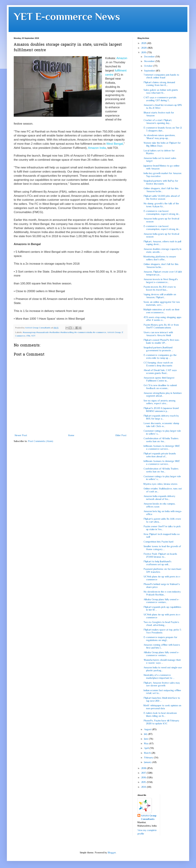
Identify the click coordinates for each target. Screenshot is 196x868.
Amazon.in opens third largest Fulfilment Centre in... (159, 379)
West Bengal (115, 144)
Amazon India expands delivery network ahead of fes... (159, 498)
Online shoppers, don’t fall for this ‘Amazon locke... (161, 190)
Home (71, 435)
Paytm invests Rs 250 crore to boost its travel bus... (160, 288)
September (150, 71)
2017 (144, 773)
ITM (28, 336)
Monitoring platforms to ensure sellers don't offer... (160, 258)
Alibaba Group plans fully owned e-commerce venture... (161, 601)
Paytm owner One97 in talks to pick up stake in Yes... (162, 528)
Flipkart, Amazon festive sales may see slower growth (162, 684)
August (148, 729)
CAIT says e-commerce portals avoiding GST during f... (160, 99)
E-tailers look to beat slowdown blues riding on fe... (160, 714)
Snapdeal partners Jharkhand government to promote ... (158, 349)
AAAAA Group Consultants (149, 817)
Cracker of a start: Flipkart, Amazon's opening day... (158, 122)
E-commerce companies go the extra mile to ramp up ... (160, 356)
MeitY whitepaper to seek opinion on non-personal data (162, 707)
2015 (144, 782)
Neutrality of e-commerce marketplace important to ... (159, 676)
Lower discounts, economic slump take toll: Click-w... (161, 425)
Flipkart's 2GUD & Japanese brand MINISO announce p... (161, 410)
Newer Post (21, 435)
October (149, 66)
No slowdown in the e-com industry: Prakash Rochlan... (162, 593)
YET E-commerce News (67, 16)
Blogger (112, 853)
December (150, 57)
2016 (144, 777)
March (148, 753)
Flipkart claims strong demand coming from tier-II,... (159, 84)
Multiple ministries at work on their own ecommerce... (162, 311)
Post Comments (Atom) (41, 441)
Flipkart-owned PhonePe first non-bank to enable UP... (162, 341)
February (149, 758)
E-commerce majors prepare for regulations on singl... (160, 639)
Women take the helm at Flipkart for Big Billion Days (162, 144)
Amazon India (97, 148)
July (146, 734)
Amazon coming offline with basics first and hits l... (162, 646)
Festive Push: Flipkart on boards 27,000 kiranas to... (160, 555)
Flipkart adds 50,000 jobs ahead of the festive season (162, 197)
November (150, 61)
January (148, 762)
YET (33, 336)
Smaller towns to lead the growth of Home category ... (162, 548)
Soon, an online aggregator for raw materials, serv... (162, 303)
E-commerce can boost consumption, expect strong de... (162, 212)
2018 (144, 768)
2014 (144, 787)
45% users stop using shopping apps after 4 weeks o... (162, 319)
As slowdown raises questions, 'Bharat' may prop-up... (159, 137)
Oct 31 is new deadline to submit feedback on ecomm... (160, 387)
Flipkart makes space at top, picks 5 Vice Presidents (162, 631)
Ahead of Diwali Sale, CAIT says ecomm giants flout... (160, 372)
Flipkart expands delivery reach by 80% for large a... (161, 417)
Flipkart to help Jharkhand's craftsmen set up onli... (157, 563)
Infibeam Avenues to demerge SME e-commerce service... (162, 447)
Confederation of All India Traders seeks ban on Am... (161, 440)
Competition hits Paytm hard (158, 542)
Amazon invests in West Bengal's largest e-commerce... (161, 281)
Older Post (121, 435)
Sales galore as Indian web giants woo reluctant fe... (161, 91)
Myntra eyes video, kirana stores (160, 484)
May (147, 743)
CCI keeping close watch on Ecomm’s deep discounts (158, 364)
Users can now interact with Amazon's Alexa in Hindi (158, 334)
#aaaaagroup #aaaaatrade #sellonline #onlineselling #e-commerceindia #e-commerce (64, 332)
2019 (144, 52)
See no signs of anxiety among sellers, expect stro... (160, 402)
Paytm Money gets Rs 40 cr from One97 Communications (161, 326)
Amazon (122, 58)
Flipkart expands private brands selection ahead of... (160, 455)
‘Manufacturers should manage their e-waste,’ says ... (162, 661)
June (146, 739)
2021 (144, 43)
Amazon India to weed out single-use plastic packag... (163, 669)
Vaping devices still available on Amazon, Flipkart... (160, 296)
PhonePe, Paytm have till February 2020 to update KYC (161, 722)
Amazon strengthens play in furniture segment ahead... (163, 394)
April (147, 748)
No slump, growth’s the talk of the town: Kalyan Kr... (161, 205)
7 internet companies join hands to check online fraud (161, 76)
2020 (144, 48)
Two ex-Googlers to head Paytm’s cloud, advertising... (161, 624)
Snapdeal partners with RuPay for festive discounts (161, 182)
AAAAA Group (114, 332)
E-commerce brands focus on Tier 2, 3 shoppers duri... (163, 129)
